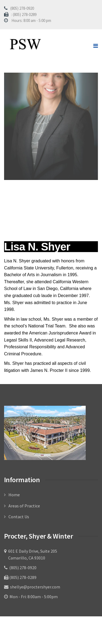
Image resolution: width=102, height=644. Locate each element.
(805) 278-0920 (22, 8)
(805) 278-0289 (22, 577)
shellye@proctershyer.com (35, 587)
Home (14, 495)
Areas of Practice (24, 506)
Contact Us (19, 517)
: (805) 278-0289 (24, 15)
